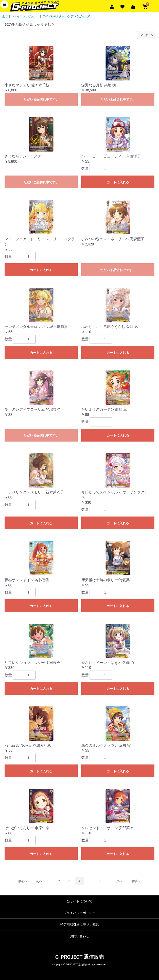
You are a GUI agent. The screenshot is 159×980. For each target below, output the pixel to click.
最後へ (136, 881)
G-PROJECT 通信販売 (79, 957)
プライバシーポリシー (79, 913)
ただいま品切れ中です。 (41, 99)
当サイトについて (79, 901)
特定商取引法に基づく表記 (79, 924)
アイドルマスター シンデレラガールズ (66, 16)
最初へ (23, 881)
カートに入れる (118, 182)
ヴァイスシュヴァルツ (25, 16)
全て (5, 16)
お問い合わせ (79, 936)
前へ (39, 881)
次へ (119, 881)
